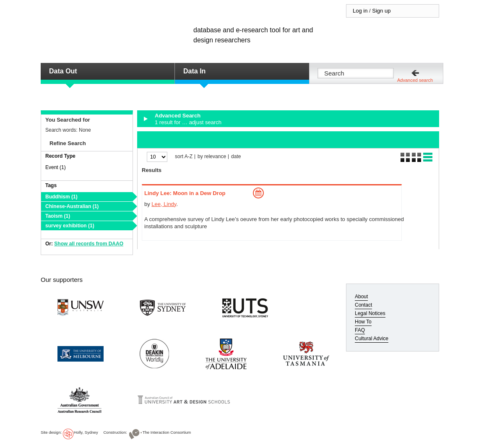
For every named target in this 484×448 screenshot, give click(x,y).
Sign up (381, 11)
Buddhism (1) (61, 197)
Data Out (63, 71)
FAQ (360, 330)
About (361, 297)
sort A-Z (184, 157)
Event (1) (56, 167)
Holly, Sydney (86, 432)
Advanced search (415, 80)
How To (363, 322)
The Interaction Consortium (167, 432)
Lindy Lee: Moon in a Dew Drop (185, 193)
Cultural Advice (372, 339)
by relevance (212, 157)
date (236, 157)
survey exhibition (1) (70, 226)
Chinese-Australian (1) (72, 206)
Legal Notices (370, 313)
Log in (360, 11)
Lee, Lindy (164, 204)
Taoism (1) (58, 216)
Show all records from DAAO (89, 244)
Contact (363, 305)
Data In (194, 71)
